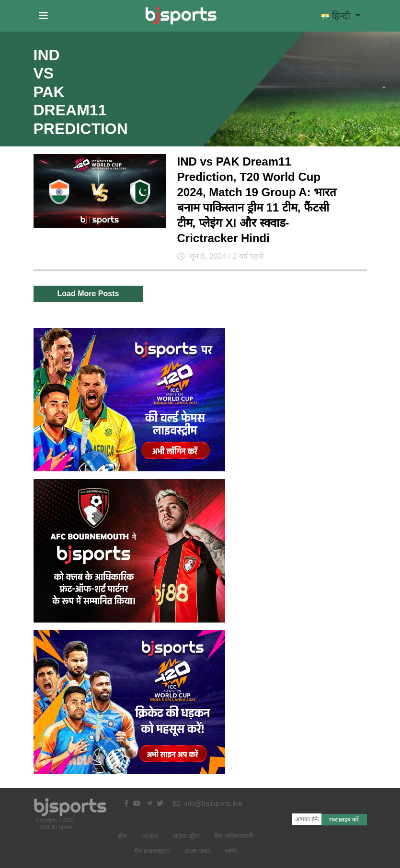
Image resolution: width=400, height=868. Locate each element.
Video (150, 836)
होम (122, 836)
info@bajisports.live (208, 803)
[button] (44, 16)
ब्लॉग (231, 851)
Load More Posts (88, 294)
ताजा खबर (198, 851)
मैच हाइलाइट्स (152, 851)
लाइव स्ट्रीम (186, 836)
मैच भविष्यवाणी (234, 836)
